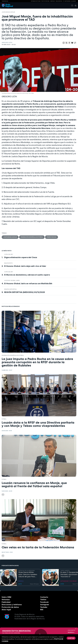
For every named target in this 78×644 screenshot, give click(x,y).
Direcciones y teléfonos (12, 605)
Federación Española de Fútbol (32, 237)
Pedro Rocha (52, 237)
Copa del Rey (9, 254)
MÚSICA (21, 581)
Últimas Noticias (36, 1)
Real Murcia (59, 1)
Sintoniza (6, 600)
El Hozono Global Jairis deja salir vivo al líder (25, 266)
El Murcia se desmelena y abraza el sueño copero (27, 275)
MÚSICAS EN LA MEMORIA (27, 571)
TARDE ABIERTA (65, 571)
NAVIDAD (53, 1)
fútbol (4, 419)
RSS (42, 610)
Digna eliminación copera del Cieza (21, 257)
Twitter (43, 600)
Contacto (44, 597)
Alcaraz (74, 1)
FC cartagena (67, 1)
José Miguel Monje (8, 12)
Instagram (45, 605)
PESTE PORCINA (45, 1)
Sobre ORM (6, 597)
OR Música (71, 632)
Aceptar (71, 638)
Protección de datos (10, 607)
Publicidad (6, 602)
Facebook (44, 602)
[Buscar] (75, 5)
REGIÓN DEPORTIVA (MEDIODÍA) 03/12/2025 (25, 292)
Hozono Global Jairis (12, 280)
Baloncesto (8, 263)
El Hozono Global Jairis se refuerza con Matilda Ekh (28, 283)
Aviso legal (6, 610)
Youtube (44, 607)
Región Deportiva (10, 289)
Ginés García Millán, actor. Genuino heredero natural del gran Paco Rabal (28, 574)
